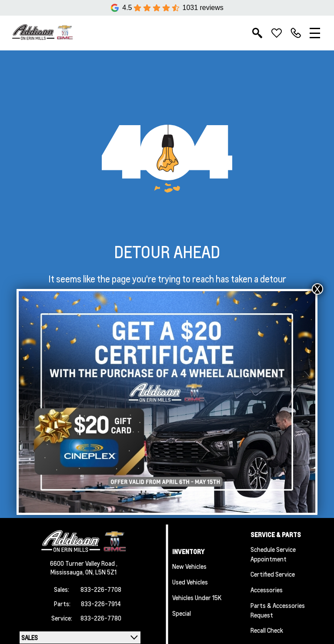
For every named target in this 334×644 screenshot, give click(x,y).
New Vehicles (189, 566)
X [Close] (317, 289)
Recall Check (267, 630)
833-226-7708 (101, 589)
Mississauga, (68, 572)
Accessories (267, 590)
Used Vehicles (190, 582)
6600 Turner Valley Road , (84, 563)
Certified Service (273, 574)
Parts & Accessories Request (278, 610)
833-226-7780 (101, 618)
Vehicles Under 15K (197, 598)
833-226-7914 (101, 604)
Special (182, 613)
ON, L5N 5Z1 (101, 572)
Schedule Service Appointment (273, 554)
